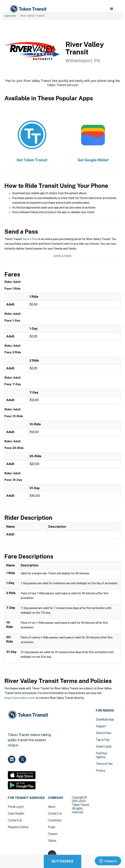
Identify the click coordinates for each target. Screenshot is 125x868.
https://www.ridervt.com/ (20, 698)
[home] (28, 9)
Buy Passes (63, 861)
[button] (112, 9)
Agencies (10, 16)
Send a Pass (30, 239)
